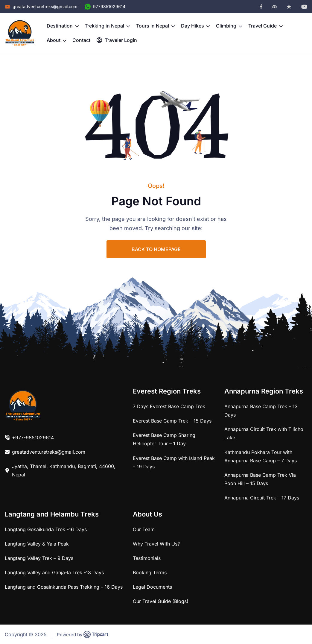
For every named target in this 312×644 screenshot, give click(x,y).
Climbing (229, 26)
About (57, 40)
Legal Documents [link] (152, 587)
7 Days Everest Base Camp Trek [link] (169, 406)
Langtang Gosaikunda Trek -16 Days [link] (46, 529)
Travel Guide (265, 26)
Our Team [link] (144, 529)
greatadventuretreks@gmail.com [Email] (45, 6)
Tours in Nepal (156, 26)
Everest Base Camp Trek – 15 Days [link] (172, 421)
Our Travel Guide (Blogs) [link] (161, 601)
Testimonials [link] (147, 558)
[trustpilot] (289, 7)
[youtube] (304, 7)
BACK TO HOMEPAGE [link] (156, 249)
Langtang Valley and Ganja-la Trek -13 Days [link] (54, 572)
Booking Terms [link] (150, 572)
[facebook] (261, 7)
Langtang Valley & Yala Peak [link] (37, 544)
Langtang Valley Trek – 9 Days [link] (39, 558)
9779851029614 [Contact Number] (109, 6)
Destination (63, 26)
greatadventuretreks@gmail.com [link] (49, 452)
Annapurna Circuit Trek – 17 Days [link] (262, 498)
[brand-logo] (20, 33)
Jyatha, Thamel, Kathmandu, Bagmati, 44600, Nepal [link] (64, 470)
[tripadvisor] (274, 7)
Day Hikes (195, 26)
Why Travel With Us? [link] (156, 544)
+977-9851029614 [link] (33, 438)
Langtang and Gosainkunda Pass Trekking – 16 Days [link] (64, 587)
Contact (81, 40)
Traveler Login (117, 40)
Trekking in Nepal (107, 26)
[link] (23, 405)
